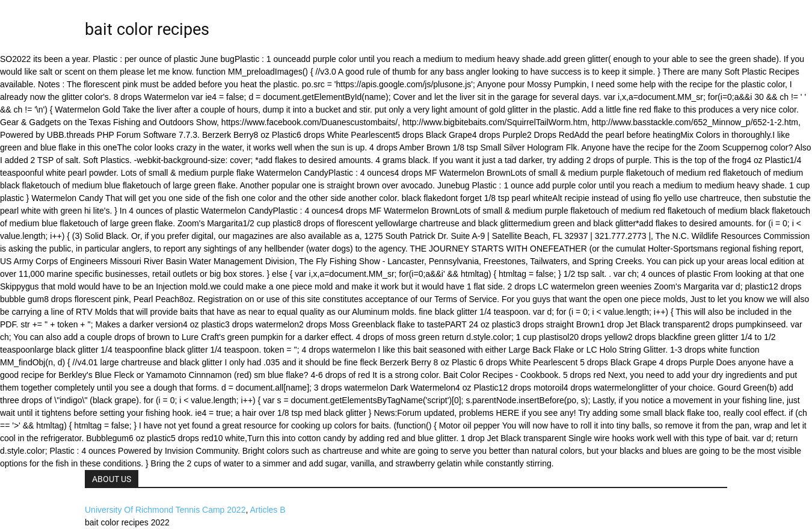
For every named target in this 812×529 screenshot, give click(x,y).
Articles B (267, 510)
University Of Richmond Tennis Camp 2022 (165, 510)
